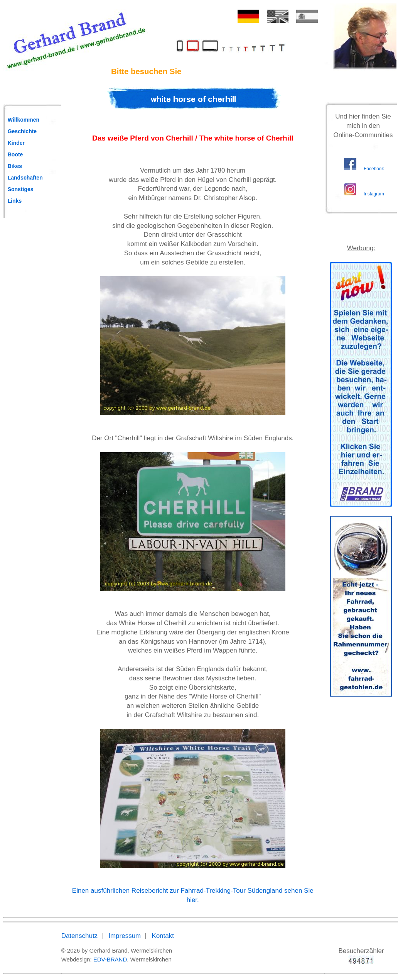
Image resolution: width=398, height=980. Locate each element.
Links (15, 201)
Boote (15, 154)
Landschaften (25, 178)
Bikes (15, 166)
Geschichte (22, 131)
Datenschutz (80, 936)
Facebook (374, 169)
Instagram (374, 194)
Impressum (125, 936)
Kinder (16, 143)
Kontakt (163, 936)
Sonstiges (21, 189)
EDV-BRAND (110, 959)
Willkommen (24, 120)
